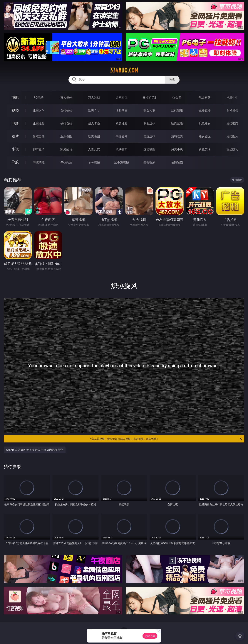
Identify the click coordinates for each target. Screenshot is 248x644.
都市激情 (39, 149)
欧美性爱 (122, 123)
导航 (15, 162)
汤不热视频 (122, 162)
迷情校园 (149, 149)
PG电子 (39, 97)
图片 (15, 136)
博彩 (15, 97)
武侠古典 (122, 149)
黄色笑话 (205, 149)
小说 (15, 149)
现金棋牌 (205, 97)
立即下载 (150, 636)
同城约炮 (39, 162)
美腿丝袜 (149, 136)
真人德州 (66, 97)
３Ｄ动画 (122, 110)
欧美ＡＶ (94, 110)
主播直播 (205, 110)
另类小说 (177, 149)
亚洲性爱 (39, 123)
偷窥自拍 (39, 136)
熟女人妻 (149, 110)
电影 (15, 123)
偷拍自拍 (66, 123)
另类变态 (232, 123)
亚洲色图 (66, 136)
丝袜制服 (177, 110)
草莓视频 (94, 162)
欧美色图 (94, 136)
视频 (15, 110)
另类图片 (232, 136)
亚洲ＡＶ (39, 110)
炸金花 (177, 97)
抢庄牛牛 (232, 97)
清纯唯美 (177, 136)
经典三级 (177, 123)
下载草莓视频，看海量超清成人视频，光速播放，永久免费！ (166, 439)
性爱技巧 (232, 149)
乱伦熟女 (205, 123)
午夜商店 (66, 162)
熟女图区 (205, 136)
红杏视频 (149, 162)
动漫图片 (122, 136)
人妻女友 (94, 149)
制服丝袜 (149, 123)
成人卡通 (94, 123)
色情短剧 (177, 162)
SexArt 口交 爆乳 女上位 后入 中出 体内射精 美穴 (35, 450)
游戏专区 (122, 97)
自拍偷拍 (66, 110)
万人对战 (94, 97)
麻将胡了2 (149, 97)
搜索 (172, 80)
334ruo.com (124, 70)
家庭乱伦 (66, 149)
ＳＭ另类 (232, 110)
